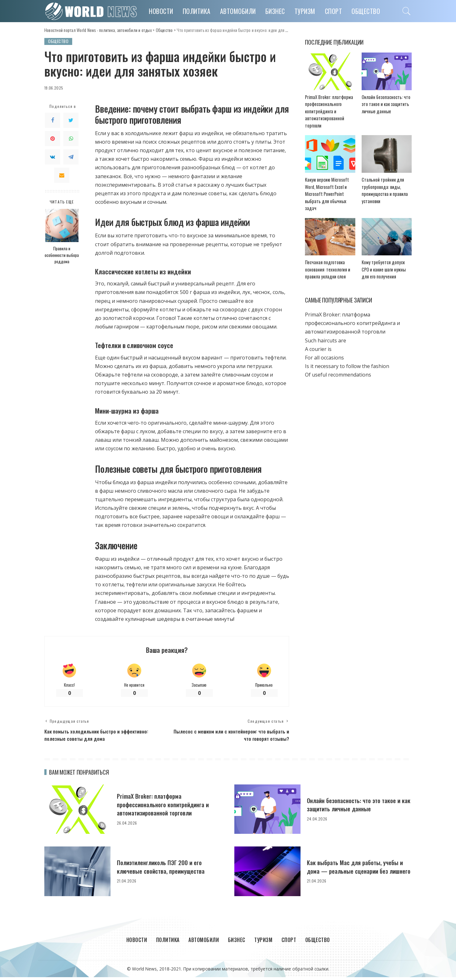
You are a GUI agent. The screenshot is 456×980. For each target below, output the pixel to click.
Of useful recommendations (338, 368)
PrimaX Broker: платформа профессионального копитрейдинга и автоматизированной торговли (327, 112)
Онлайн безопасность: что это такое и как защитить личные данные (383, 104)
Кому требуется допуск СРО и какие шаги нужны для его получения (386, 263)
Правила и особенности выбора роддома (62, 255)
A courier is (318, 342)
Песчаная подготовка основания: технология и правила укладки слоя (325, 263)
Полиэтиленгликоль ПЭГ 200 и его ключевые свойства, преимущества (165, 869)
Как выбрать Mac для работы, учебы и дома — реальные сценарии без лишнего (357, 869)
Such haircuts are (326, 334)
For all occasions (324, 351)
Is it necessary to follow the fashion (347, 360)
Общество (59, 41)
